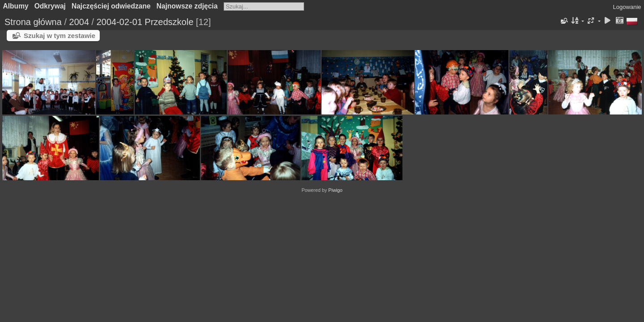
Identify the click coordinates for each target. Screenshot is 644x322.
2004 (79, 22)
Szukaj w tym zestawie (59, 36)
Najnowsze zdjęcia (187, 6)
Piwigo (335, 190)
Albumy (16, 6)
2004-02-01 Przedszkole (145, 22)
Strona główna (33, 22)
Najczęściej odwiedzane (111, 6)
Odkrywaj (50, 6)
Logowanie (627, 7)
